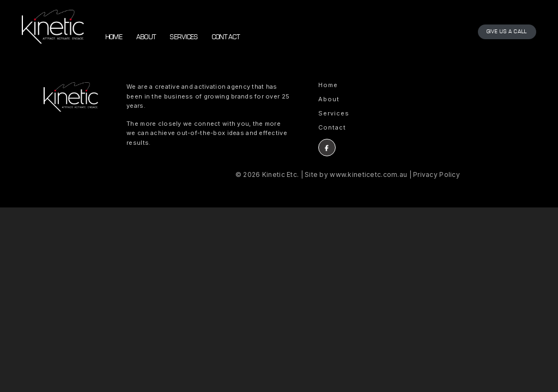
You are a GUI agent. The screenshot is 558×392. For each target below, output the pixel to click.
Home (114, 38)
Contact (226, 38)
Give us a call (507, 32)
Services (184, 38)
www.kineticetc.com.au (368, 174)
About (146, 38)
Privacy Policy (436, 174)
